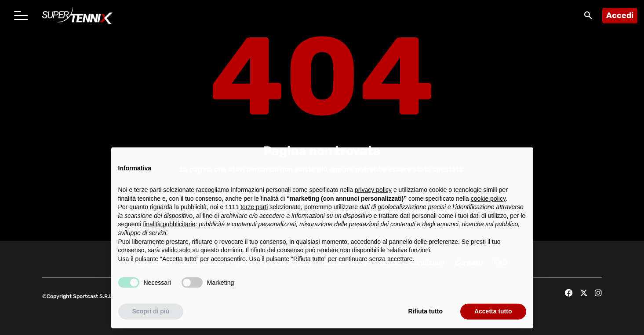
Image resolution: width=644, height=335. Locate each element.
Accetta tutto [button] (493, 315)
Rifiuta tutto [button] (425, 315)
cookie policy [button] (488, 202)
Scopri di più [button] (151, 315)
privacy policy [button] (373, 194)
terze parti (254, 211)
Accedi (620, 15)
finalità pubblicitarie (169, 228)
